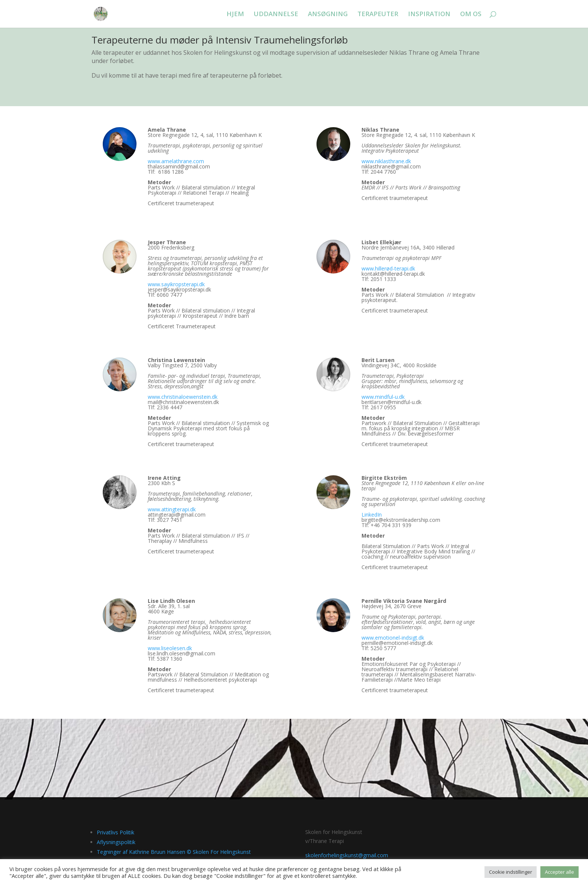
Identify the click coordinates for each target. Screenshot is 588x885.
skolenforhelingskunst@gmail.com (347, 855)
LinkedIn (372, 515)
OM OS (471, 15)
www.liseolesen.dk (170, 648)
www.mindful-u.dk (383, 397)
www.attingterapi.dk (172, 509)
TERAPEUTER (378, 15)
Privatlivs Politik (115, 832)
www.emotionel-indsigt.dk (393, 638)
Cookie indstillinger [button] (511, 872)
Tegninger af (174, 852)
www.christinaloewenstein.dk (183, 397)
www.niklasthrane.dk (386, 161)
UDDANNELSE (276, 15)
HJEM (235, 15)
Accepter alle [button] (559, 872)
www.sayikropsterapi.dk (176, 284)
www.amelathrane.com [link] (176, 161)
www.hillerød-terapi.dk (388, 268)
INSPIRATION (429, 15)
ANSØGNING (328, 15)
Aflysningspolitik (116, 842)
